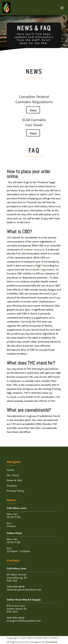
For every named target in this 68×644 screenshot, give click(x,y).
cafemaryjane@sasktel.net (24, 590)
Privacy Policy (16, 491)
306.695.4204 (16, 618)
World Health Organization (40, 270)
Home (10, 470)
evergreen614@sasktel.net (24, 621)
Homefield (51, 642)
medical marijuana (34, 250)
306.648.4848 (16, 587)
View (33, 110)
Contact (12, 486)
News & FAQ (14, 480)
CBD (9, 238)
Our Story (13, 475)
